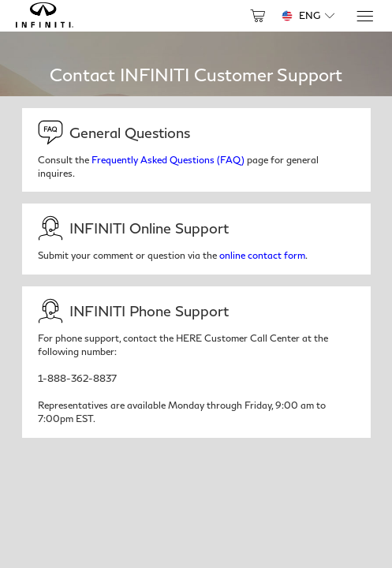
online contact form (262, 255)
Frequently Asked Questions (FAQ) (168, 160)
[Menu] (364, 16)
